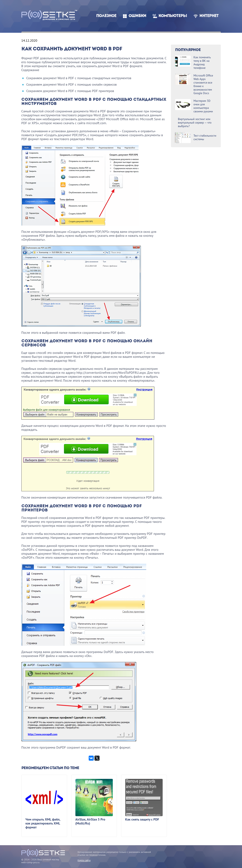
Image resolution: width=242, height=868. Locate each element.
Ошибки (137, 16)
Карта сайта (84, 860)
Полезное (106, 16)
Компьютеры (173, 16)
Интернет (209, 16)
